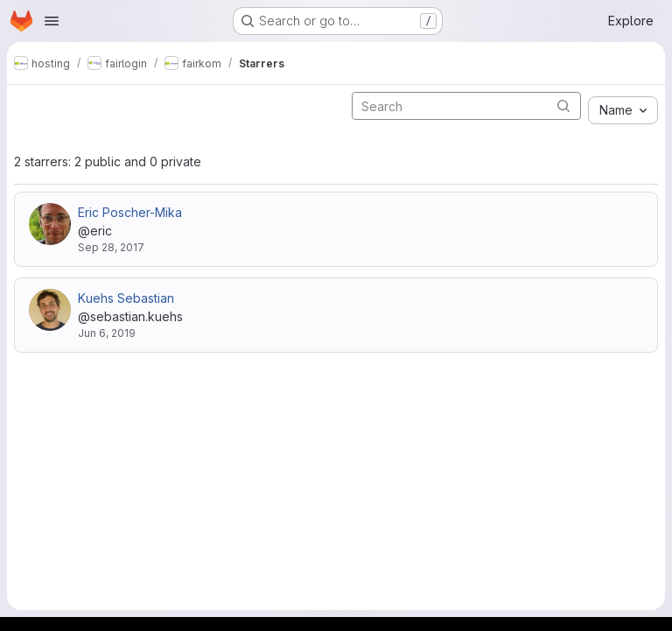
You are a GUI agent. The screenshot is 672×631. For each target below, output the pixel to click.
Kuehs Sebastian (126, 298)
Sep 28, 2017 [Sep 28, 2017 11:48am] (111, 247)
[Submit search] (563, 105)
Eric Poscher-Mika (130, 212)
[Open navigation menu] (52, 21)
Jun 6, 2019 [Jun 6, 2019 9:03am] (107, 333)
